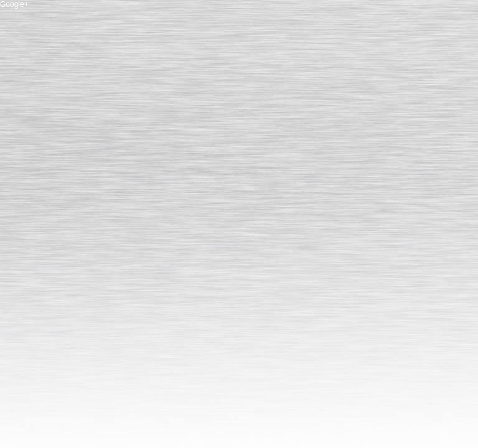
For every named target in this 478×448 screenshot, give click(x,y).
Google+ (14, 4)
